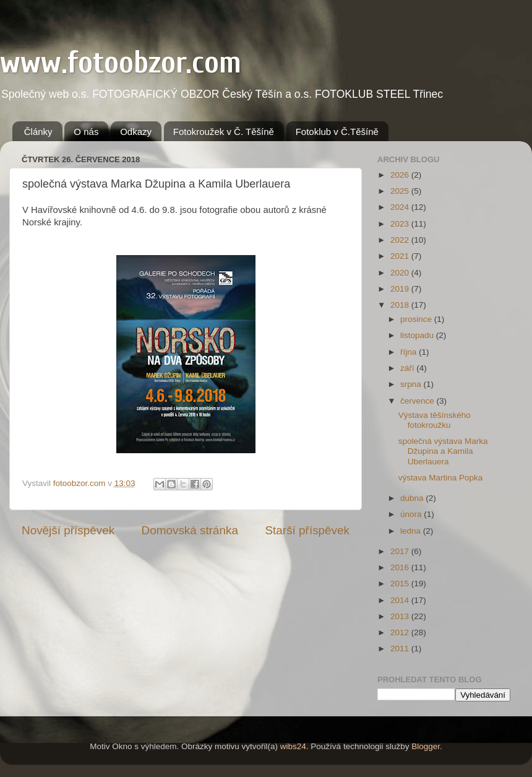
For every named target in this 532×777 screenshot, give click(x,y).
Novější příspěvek (68, 530)
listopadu (418, 335)
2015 (401, 584)
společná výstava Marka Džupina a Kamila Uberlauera (443, 451)
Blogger (426, 746)
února (412, 514)
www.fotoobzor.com (121, 63)
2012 (401, 632)
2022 (401, 240)
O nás (86, 132)
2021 (401, 256)
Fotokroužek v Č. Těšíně (224, 132)
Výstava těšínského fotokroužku (435, 420)
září (408, 368)
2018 (401, 305)
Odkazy (136, 132)
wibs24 (293, 746)
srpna (412, 384)
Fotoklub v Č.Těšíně (337, 132)
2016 (401, 567)
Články (38, 132)
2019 (401, 289)
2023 (401, 224)
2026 (401, 175)
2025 (401, 191)
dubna (413, 498)
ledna (412, 531)
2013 (401, 616)
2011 (401, 649)
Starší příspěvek (308, 530)
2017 (401, 551)
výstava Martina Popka (441, 478)
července (418, 401)
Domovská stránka (190, 530)
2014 (401, 600)
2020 (401, 273)
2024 (401, 207)
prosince (417, 319)
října (410, 352)
